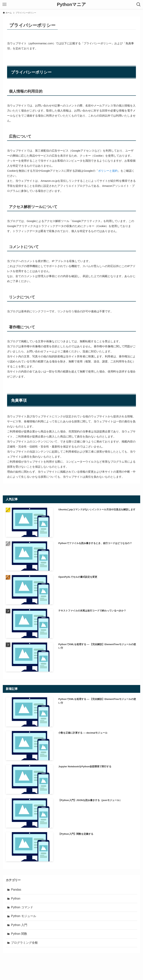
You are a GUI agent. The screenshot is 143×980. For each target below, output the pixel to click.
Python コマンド (22, 907)
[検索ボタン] (139, 4)
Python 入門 (19, 925)
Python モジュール (23, 916)
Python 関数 (19, 934)
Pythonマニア (71, 4)
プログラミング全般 (24, 943)
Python (16, 899)
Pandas (16, 890)
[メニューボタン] (4, 4)
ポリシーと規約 (108, 171)
